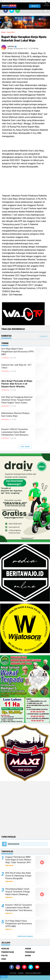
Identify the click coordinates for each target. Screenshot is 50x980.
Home (3, 32)
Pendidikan (30, 952)
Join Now (13, 973)
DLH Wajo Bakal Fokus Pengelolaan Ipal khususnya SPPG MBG (18, 352)
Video (4, 959)
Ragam (28, 956)
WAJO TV (34, 6)
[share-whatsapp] (18, 10)
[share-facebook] (6, 10)
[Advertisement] (25, 808)
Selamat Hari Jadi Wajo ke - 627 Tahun (16, 366)
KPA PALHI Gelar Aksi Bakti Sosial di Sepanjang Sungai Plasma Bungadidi (18, 876)
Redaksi (21, 973)
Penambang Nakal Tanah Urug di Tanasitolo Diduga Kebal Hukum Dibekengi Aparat (18, 892)
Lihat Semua (25, 447)
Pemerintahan (8, 952)
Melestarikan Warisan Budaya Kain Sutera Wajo (15, 415)
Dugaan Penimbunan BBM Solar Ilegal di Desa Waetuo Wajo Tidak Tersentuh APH (18, 860)
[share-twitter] (12, 10)
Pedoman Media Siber (33, 973)
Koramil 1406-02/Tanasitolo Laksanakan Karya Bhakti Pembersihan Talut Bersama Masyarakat (15, 432)
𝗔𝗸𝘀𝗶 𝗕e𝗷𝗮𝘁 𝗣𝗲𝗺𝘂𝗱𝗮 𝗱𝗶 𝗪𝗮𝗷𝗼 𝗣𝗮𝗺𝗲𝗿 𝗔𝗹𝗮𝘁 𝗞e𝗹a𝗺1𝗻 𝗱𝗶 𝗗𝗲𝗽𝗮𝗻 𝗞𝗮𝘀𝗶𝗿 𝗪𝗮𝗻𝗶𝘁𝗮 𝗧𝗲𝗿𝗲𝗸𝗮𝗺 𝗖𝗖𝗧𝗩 (17, 384)
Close (4, 977)
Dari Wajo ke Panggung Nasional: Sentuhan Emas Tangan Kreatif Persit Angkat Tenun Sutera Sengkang (17, 400)
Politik (4, 956)
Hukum (28, 949)
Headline (5, 949)
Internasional (14, 844)
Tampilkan (43, 336)
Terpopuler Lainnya (25, 936)
